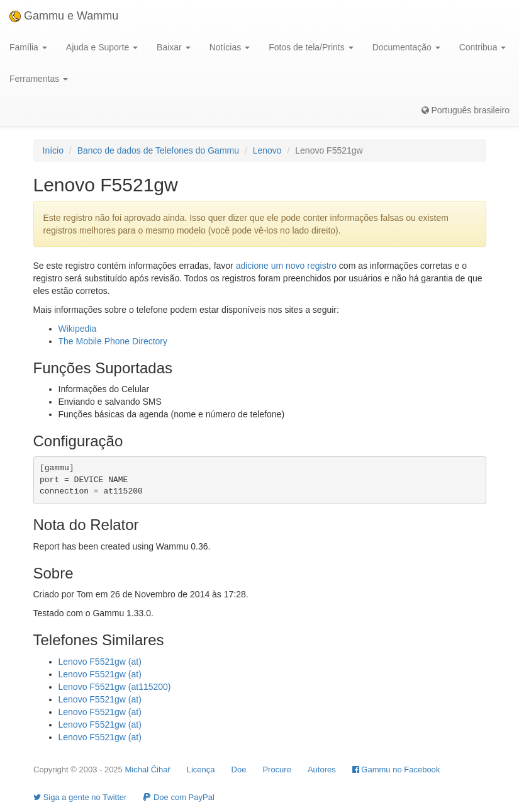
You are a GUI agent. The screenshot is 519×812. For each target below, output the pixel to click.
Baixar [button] (174, 47)
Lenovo (267, 150)
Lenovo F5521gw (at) (100, 662)
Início (53, 150)
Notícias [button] (230, 47)
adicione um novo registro (286, 266)
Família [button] (28, 47)
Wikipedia (78, 329)
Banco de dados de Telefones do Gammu (158, 150)
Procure (277, 770)
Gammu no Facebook (396, 770)
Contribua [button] (483, 47)
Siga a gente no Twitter (80, 797)
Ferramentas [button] (39, 79)
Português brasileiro (466, 110)
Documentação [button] (406, 47)
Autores (322, 770)
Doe (239, 770)
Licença (201, 770)
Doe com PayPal (178, 797)
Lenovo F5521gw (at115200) (115, 687)
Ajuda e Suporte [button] (102, 47)
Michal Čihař (147, 770)
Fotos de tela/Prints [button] (311, 47)
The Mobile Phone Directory (113, 341)
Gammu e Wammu (64, 16)
